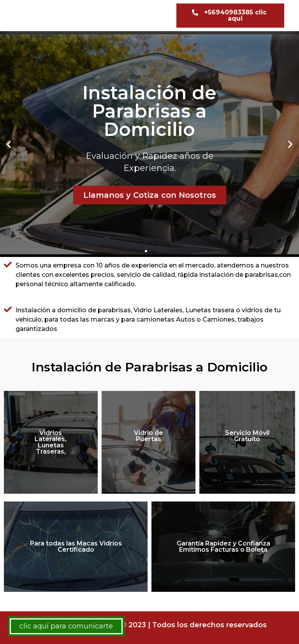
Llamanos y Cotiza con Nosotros (150, 195)
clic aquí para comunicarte (66, 626)
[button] (230, 16)
